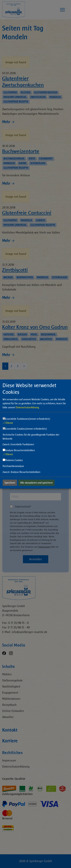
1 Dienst (8, 423)
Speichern (10, 483)
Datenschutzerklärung (27, 407)
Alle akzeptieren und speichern (36, 483)
